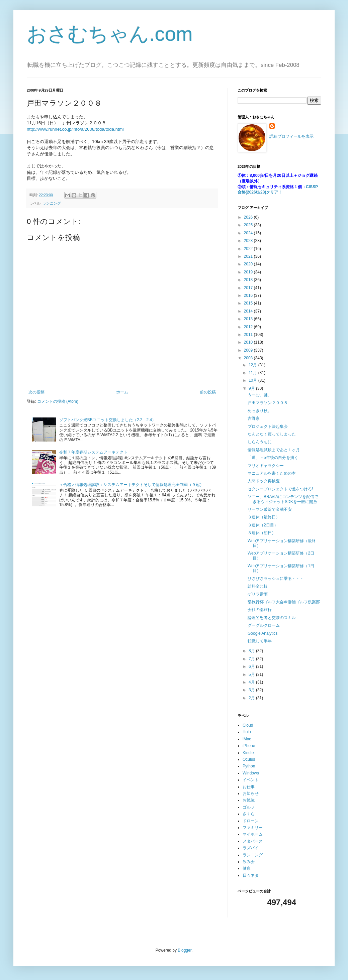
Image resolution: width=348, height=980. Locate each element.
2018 (249, 280)
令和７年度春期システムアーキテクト (93, 452)
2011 (249, 335)
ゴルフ (249, 807)
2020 (249, 264)
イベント (251, 780)
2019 (249, 272)
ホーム (122, 392)
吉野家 (254, 418)
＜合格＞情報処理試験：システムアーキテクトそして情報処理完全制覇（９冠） (132, 485)
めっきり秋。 (260, 411)
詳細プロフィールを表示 (291, 136)
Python (249, 766)
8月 (252, 651)
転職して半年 (260, 641)
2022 (249, 249)
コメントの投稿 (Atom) (58, 401)
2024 (249, 233)
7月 (252, 659)
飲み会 (249, 862)
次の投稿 (36, 392)
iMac (247, 739)
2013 (249, 319)
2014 (249, 311)
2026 (249, 217)
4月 (252, 682)
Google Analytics (263, 633)
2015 (249, 303)
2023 (249, 241)
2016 (249, 295)
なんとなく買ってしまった (272, 434)
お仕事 (249, 787)
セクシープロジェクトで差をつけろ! (280, 489)
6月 (252, 666)
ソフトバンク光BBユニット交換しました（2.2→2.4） (108, 420)
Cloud (248, 725)
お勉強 (249, 800)
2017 (249, 288)
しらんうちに (260, 442)
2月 (252, 698)
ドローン (251, 821)
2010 (249, 342)
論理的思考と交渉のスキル (272, 618)
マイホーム (253, 834)
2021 (249, 256)
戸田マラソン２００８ (268, 403)
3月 (252, 690)
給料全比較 (258, 586)
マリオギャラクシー (266, 466)
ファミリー (253, 828)
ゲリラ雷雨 (258, 594)
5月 (252, 675)
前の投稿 (208, 392)
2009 (249, 350)
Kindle (248, 753)
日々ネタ (251, 875)
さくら (249, 814)
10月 (253, 380)
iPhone (249, 746)
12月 (253, 365)
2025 (249, 225)
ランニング (52, 203)
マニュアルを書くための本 (272, 473)
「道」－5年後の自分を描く (273, 458)
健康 (247, 868)
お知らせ (251, 793)
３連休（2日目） (263, 525)
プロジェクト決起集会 (268, 426)
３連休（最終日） (264, 517)
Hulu (247, 732)
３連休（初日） (262, 533)
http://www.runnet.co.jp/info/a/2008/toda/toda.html (75, 129)
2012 (249, 327)
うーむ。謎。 (260, 395)
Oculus (249, 759)
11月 (253, 373)
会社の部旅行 (260, 610)
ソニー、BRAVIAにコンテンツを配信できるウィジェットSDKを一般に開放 (283, 499)
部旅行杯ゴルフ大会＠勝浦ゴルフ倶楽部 (284, 602)
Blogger (185, 950)
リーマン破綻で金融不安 (270, 509)
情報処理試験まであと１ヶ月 (274, 450)
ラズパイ (251, 848)
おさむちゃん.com (110, 34)
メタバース (253, 841)
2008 (249, 358)
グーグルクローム (264, 625)
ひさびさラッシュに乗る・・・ (276, 579)
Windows (251, 773)
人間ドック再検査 (264, 481)
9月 (252, 388)
